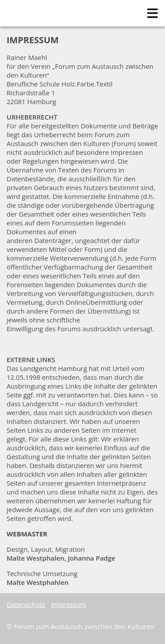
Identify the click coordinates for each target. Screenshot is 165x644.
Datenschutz (26, 604)
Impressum (68, 604)
